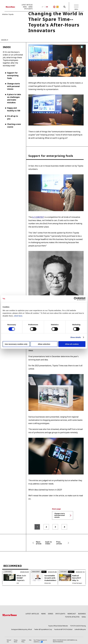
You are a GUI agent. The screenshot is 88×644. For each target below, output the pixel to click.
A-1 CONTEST (38, 217)
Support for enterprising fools (13, 76)
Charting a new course (14, 126)
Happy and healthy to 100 (14, 109)
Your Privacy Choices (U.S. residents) (40, 641)
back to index (49, 543)
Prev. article (59, 543)
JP (43, 7)
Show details (76, 337)
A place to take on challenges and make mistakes (14, 99)
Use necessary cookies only (16, 344)
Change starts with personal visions (13, 86)
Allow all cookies (72, 344)
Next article (39, 543)
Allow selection (44, 344)
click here (18, 316)
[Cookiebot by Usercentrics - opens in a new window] (76, 299)
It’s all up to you (13, 117)
